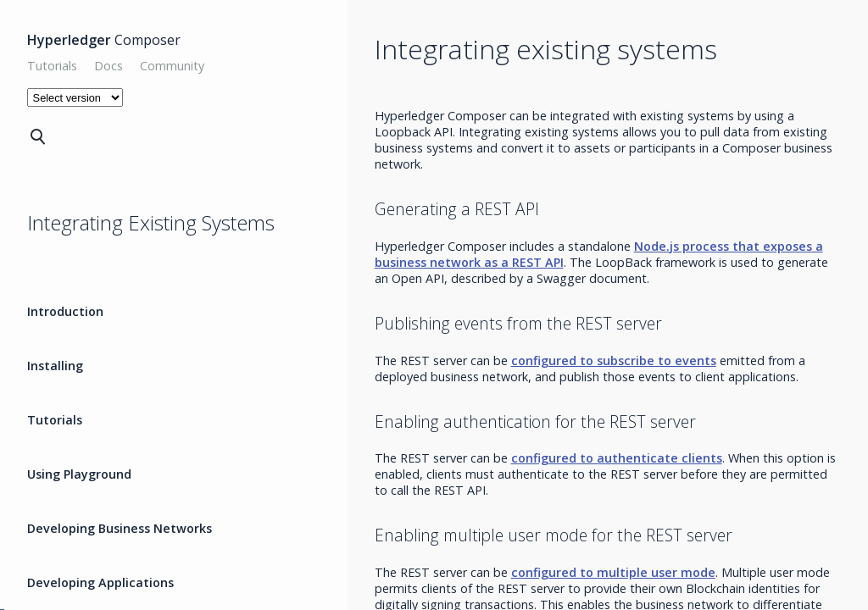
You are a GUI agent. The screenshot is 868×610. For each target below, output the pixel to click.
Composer (104, 40)
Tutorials (52, 66)
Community (172, 66)
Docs (108, 66)
